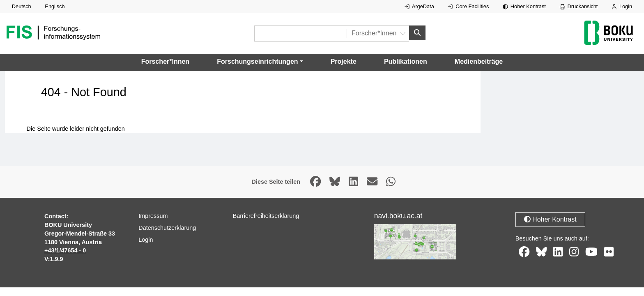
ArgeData (419, 6)
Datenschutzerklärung (167, 228)
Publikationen (406, 61)
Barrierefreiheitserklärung (266, 216)
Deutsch (22, 6)
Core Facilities (468, 6)
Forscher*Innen (165, 61)
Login (622, 6)
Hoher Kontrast (524, 6)
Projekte (344, 61)
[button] (260, 62)
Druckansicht (579, 6)
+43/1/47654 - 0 (65, 250)
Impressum (153, 216)
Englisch (55, 6)
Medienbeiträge (479, 61)
